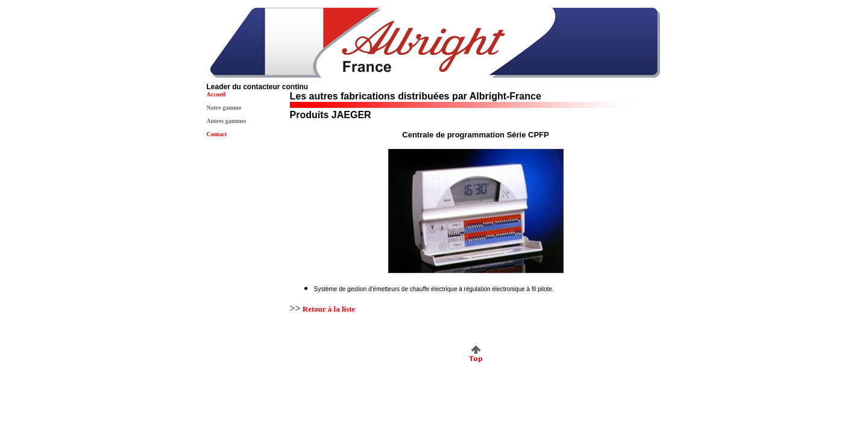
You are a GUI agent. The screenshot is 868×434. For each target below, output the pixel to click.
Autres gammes (227, 121)
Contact (217, 134)
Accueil (216, 94)
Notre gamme (224, 108)
